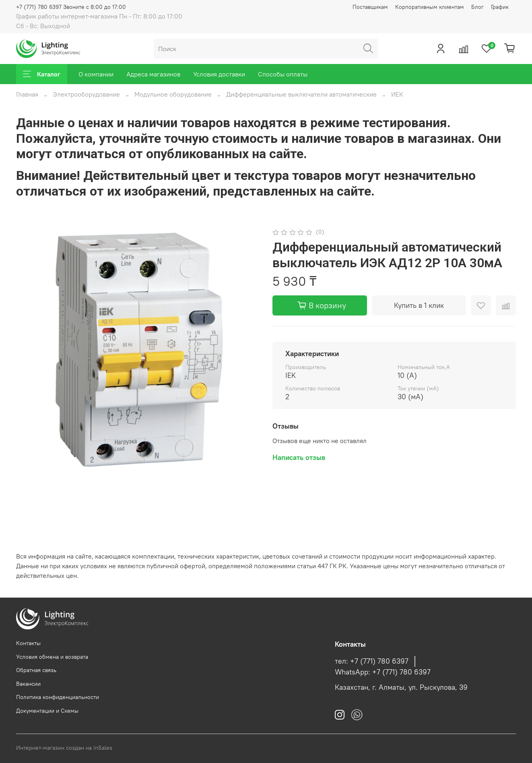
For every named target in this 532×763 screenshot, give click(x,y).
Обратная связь (36, 670)
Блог (477, 7)
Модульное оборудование (173, 94)
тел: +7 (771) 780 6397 (372, 661)
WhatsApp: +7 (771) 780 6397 (383, 672)
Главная (27, 94)
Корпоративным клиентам (430, 7)
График (500, 7)
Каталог (42, 74)
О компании (96, 74)
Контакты (28, 643)
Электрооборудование (86, 94)
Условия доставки (219, 74)
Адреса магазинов (153, 74)
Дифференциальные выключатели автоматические (301, 94)
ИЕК (397, 94)
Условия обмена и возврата (52, 657)
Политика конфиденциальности (58, 697)
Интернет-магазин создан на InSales (64, 748)
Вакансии (28, 684)
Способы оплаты (283, 74)
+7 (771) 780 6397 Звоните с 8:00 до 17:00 (71, 7)
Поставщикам (370, 7)
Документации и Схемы (47, 711)
